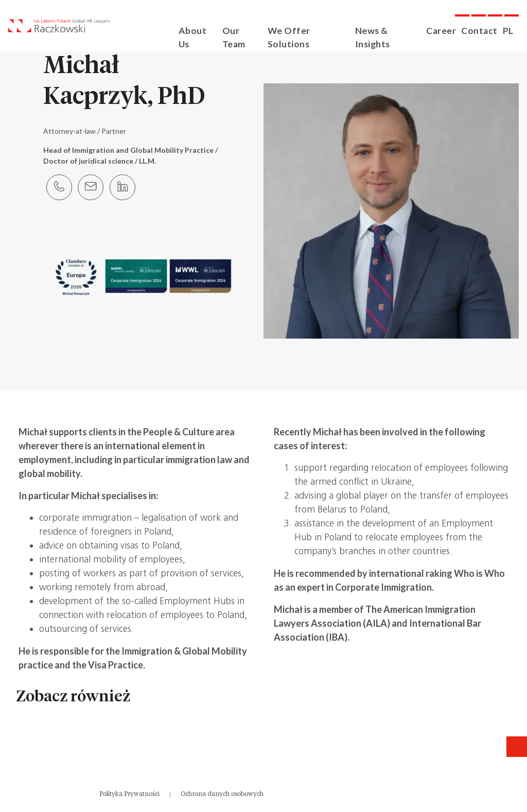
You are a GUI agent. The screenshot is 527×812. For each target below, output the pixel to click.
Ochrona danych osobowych (222, 794)
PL (508, 30)
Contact (481, 30)
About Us (207, 30)
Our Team (252, 30)
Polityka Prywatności (129, 794)
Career (445, 30)
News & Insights (394, 30)
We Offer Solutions (317, 30)
